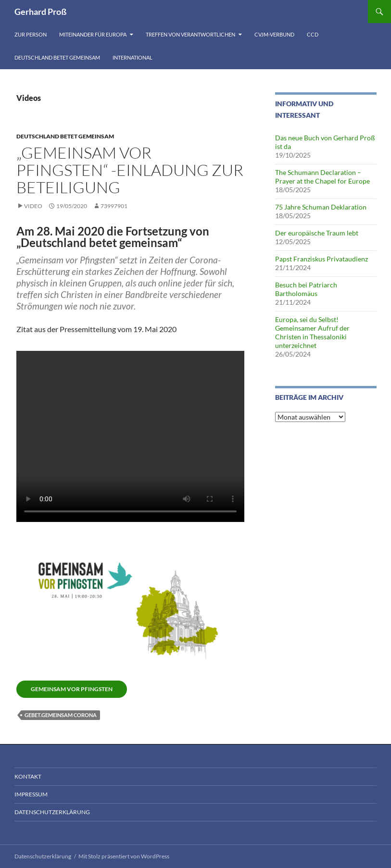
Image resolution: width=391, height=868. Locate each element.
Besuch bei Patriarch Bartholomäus (306, 289)
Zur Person (31, 34)
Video (33, 206)
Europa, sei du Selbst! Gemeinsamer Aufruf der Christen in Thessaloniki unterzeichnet (312, 332)
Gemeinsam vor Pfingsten (72, 689)
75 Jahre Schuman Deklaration (321, 207)
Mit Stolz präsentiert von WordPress (124, 856)
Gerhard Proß (40, 12)
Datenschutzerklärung (52, 812)
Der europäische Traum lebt (317, 233)
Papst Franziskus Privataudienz (322, 259)
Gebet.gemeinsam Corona (61, 715)
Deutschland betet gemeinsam (57, 57)
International (132, 57)
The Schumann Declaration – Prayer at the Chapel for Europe (322, 177)
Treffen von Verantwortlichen (190, 34)
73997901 (114, 206)
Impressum (31, 794)
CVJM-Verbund (274, 34)
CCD (313, 34)
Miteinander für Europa (93, 34)
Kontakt (28, 776)
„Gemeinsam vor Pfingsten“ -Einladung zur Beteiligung (130, 170)
